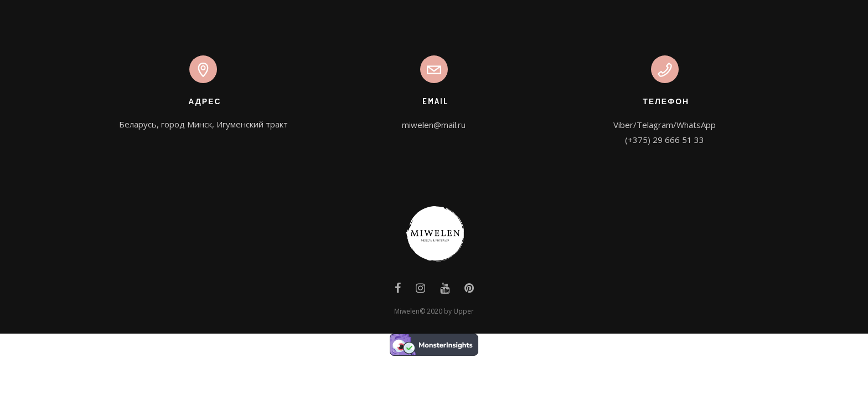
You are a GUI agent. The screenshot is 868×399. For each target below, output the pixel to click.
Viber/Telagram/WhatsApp (665, 125)
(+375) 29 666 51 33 (665, 140)
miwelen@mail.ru (434, 125)
